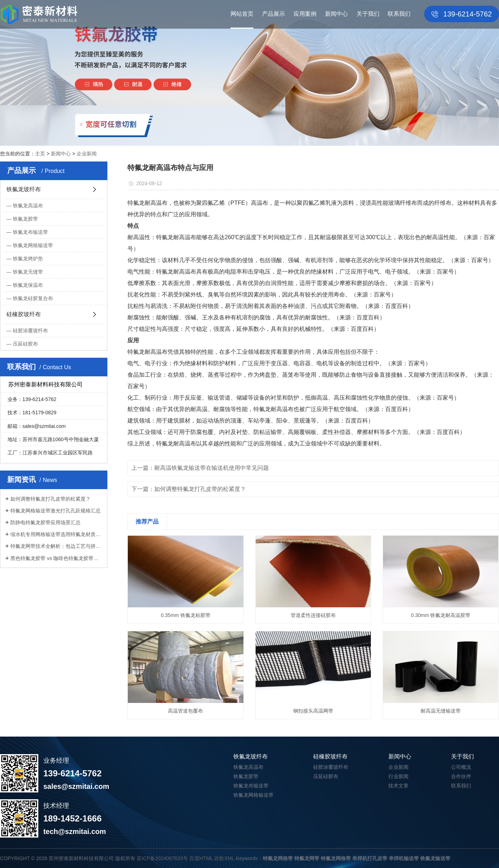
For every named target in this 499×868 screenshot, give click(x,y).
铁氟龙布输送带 (30, 232)
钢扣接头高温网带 (313, 711)
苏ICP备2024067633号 (162, 858)
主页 (40, 154)
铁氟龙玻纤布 (24, 189)
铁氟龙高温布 (28, 206)
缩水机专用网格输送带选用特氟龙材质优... (56, 534)
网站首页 (242, 14)
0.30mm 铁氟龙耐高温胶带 (441, 615)
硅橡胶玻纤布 (24, 314)
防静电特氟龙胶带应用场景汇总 (45, 522)
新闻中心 (336, 14)
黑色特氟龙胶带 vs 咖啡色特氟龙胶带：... (56, 558)
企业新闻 (87, 154)
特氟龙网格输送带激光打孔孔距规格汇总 (55, 511)
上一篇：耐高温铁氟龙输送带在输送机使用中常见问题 (200, 468)
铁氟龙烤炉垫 (28, 259)
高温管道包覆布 (185, 711)
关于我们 (368, 14)
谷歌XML (224, 858)
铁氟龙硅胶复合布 (33, 298)
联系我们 (399, 14)
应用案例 (305, 14)
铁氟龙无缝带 (28, 272)
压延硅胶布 (25, 344)
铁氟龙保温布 (28, 285)
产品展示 (273, 14)
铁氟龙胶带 (25, 219)
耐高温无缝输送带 (441, 711)
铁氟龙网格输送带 (33, 245)
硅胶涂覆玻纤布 (30, 331)
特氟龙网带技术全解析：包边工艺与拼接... (56, 546)
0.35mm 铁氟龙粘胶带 (185, 615)
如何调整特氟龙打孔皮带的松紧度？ (50, 499)
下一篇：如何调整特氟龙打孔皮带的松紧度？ (189, 489)
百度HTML (201, 858)
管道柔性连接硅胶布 (313, 615)
